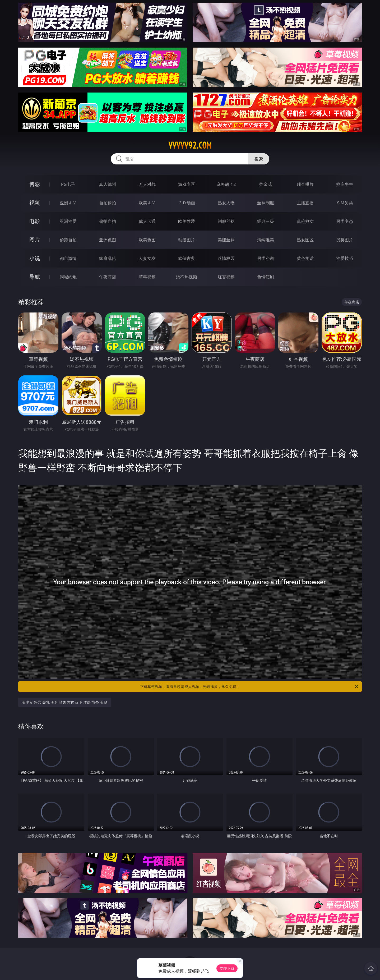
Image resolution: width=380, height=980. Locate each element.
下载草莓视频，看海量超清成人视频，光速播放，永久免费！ (250, 687)
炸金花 (266, 184)
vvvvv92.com (190, 145)
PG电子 (68, 184)
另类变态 (345, 221)
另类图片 (345, 240)
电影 (35, 221)
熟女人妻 (226, 203)
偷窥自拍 (68, 240)
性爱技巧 (345, 258)
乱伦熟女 (305, 221)
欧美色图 (147, 240)
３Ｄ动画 (187, 203)
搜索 (259, 159)
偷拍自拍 (108, 221)
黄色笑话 (305, 258)
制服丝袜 (226, 221)
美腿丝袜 (226, 240)
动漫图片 (187, 240)
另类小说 (266, 258)
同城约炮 (68, 277)
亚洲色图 (108, 240)
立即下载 (227, 968)
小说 (35, 258)
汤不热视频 (187, 277)
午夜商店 (108, 277)
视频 (35, 203)
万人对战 (147, 184)
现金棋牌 (305, 184)
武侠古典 (187, 258)
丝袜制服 (266, 203)
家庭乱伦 (108, 258)
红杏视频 (226, 277)
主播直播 (305, 203)
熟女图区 (305, 240)
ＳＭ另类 (345, 203)
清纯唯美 (266, 240)
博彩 (35, 184)
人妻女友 (147, 258)
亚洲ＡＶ (68, 203)
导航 (35, 277)
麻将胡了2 (226, 184)
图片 (35, 240)
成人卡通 (147, 221)
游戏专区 (187, 184)
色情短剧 (266, 277)
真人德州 (108, 184)
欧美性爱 (187, 221)
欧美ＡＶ (147, 203)
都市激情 (68, 258)
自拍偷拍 (108, 203)
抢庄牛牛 (345, 184)
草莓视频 (147, 277)
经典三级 (266, 221)
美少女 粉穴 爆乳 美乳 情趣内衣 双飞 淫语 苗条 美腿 (65, 702)
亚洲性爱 (68, 221)
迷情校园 (226, 258)
